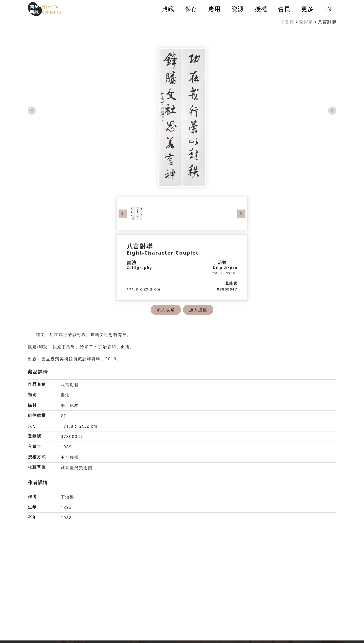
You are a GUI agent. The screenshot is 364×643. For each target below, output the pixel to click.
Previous (32, 111)
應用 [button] (214, 9)
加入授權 (198, 310)
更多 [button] (307, 9)
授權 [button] (261, 9)
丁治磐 (67, 497)
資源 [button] (238, 9)
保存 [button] (191, 9)
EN (328, 9)
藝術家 (306, 22)
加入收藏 (166, 310)
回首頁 (287, 22)
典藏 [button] (168, 9)
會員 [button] (284, 9)
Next (332, 111)
